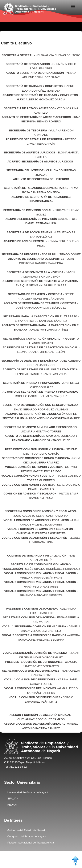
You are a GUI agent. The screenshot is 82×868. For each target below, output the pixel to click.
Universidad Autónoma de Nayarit (28, 792)
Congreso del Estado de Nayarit (27, 836)
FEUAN (12, 805)
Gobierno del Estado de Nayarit (26, 830)
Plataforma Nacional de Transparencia (31, 843)
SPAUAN (13, 799)
